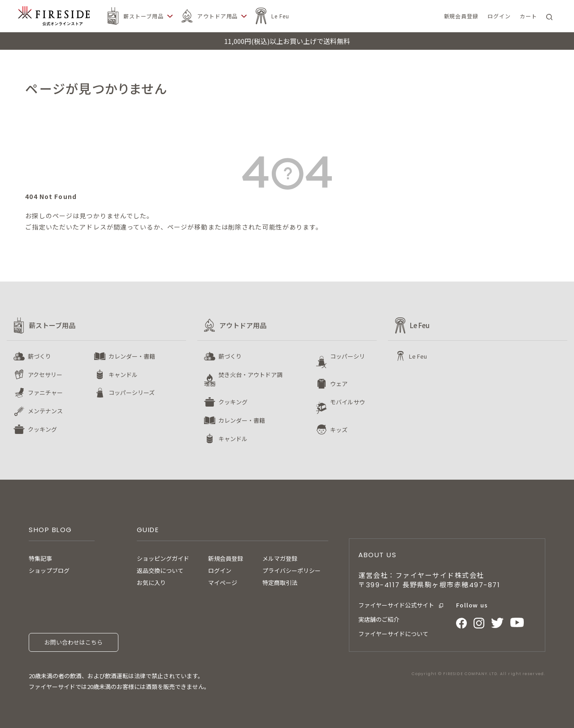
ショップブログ (49, 570)
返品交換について (160, 570)
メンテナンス (45, 411)
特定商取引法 (280, 583)
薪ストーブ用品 (143, 16)
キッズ (339, 430)
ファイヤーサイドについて (393, 634)
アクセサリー (45, 375)
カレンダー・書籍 (132, 356)
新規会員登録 (226, 558)
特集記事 (40, 558)
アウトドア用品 (218, 16)
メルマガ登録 (280, 558)
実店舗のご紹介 (379, 619)
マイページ (223, 583)
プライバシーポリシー (291, 570)
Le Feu (280, 16)
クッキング (42, 429)
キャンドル (123, 375)
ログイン (220, 570)
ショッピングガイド (163, 558)
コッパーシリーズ (132, 392)
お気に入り (151, 583)
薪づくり (39, 356)
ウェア (339, 383)
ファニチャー (45, 392)
